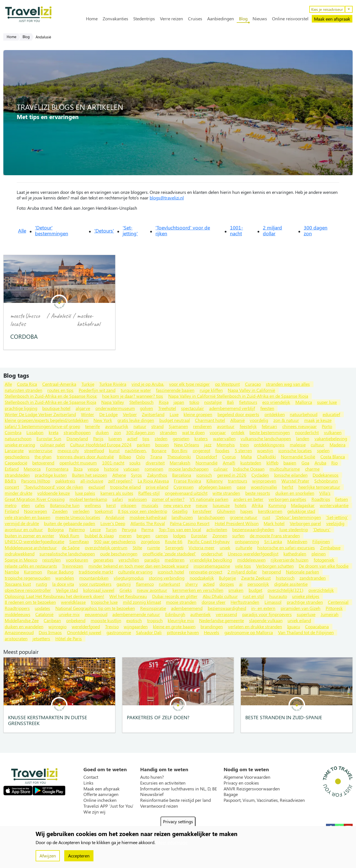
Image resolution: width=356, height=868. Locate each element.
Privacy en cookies (241, 783)
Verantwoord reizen (159, 806)
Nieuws (260, 19)
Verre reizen (171, 19)
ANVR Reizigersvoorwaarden (252, 789)
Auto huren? (152, 777)
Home (92, 19)
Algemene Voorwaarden (247, 777)
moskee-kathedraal (89, 320)
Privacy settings (178, 821)
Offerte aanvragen (101, 794)
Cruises (195, 19)
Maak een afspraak (332, 19)
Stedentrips (144, 19)
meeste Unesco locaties (25, 320)
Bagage (231, 794)
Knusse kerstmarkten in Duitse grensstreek (48, 720)
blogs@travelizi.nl (167, 198)
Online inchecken (100, 800)
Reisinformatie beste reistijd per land (175, 800)
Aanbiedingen (221, 19)
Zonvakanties (115, 19)
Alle (22, 230)
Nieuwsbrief (152, 794)
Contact (91, 777)
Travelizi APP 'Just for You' (108, 806)
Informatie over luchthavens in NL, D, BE (179, 789)
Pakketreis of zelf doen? (158, 717)
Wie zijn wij (94, 812)
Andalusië (61, 316)
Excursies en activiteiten (163, 783)
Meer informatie (172, 842)
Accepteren (79, 856)
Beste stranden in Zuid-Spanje (284, 717)
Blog (243, 19)
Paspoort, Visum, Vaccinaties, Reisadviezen (264, 800)
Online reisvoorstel (290, 19)
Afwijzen (48, 856)
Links (88, 783)
